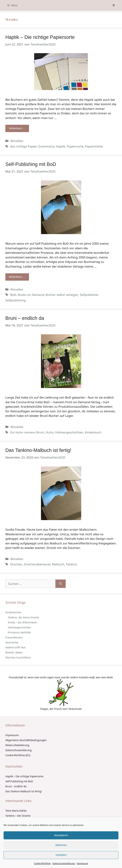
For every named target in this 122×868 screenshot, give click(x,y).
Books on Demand (31, 295)
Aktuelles (17, 141)
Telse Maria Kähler (16, 811)
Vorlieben (61, 855)
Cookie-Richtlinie (42, 863)
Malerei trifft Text (15, 647)
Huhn (50, 432)
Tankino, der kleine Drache (23, 617)
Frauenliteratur (14, 637)
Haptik (60, 146)
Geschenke (12, 642)
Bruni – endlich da (25, 318)
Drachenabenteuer (37, 564)
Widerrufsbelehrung (17, 745)
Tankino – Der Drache (18, 816)
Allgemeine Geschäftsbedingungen (26, 740)
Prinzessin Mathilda (19, 632)
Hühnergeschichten (69, 432)
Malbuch (58, 564)
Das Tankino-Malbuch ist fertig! (38, 450)
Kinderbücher (13, 612)
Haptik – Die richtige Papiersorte (40, 37)
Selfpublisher (89, 295)
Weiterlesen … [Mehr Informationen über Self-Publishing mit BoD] (17, 277)
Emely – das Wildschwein (22, 622)
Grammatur (46, 146)
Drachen (16, 564)
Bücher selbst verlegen (62, 295)
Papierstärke (94, 146)
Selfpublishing (15, 300)
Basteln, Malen (14, 652)
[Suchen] (61, 584)
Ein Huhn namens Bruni (27, 432)
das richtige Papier (23, 146)
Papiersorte (75, 146)
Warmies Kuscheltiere (18, 657)
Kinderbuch (93, 432)
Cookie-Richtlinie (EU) (18, 755)
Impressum (82, 863)
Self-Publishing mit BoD (31, 164)
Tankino (71, 564)
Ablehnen (61, 845)
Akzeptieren (61, 835)
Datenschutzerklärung (64, 863)
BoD (13, 295)
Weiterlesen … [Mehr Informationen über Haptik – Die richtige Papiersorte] (17, 128)
